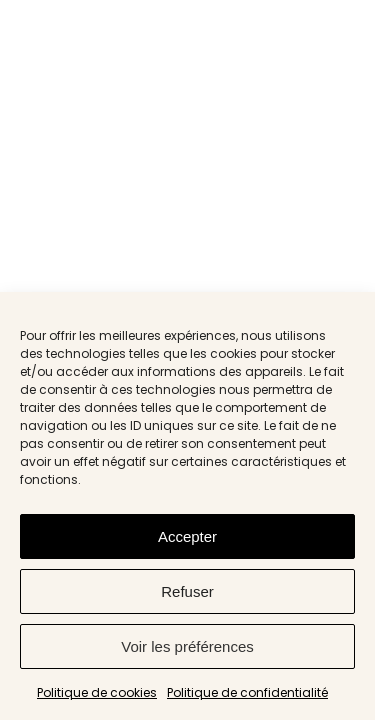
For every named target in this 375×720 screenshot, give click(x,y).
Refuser (187, 591)
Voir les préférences (187, 646)
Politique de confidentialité (247, 692)
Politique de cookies (97, 692)
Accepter (187, 536)
